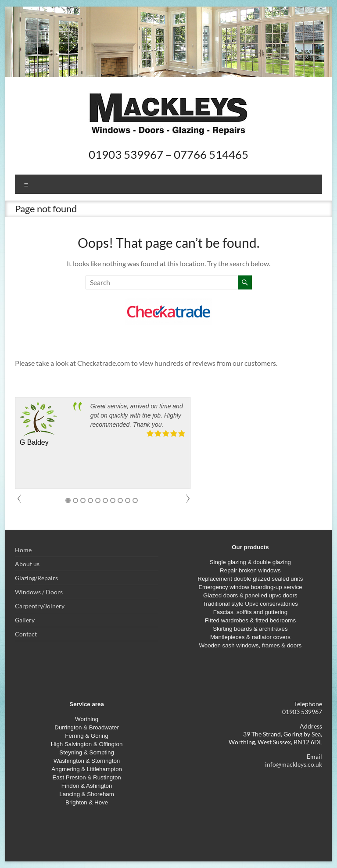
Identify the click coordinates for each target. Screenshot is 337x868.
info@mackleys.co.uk (294, 764)
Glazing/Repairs (36, 578)
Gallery (25, 620)
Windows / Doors (39, 592)
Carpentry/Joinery (40, 606)
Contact (26, 634)
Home (23, 550)
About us (27, 564)
